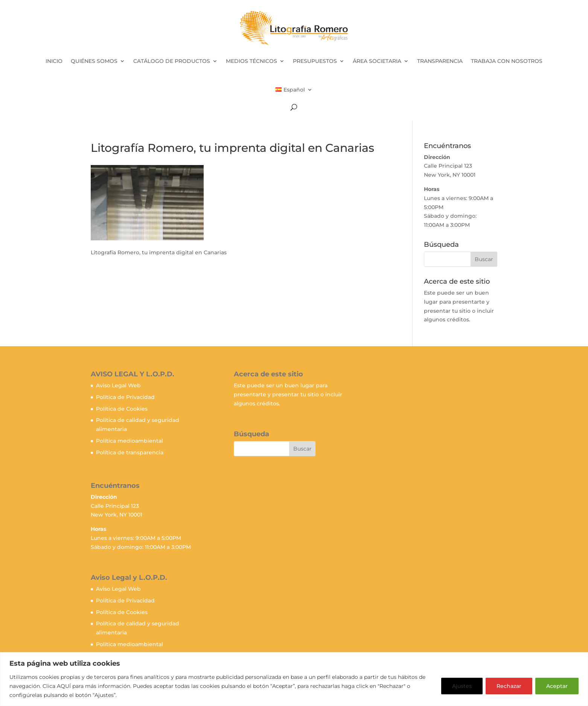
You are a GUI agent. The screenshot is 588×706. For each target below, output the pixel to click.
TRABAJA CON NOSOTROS (507, 61)
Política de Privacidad (125, 397)
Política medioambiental (129, 441)
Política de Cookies (122, 409)
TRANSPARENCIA (440, 61)
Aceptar (557, 686)
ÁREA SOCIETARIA (377, 61)
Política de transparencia (130, 452)
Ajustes (462, 686)
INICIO (54, 61)
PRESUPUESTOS (315, 61)
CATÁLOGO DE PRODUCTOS (172, 61)
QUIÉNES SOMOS (94, 61)
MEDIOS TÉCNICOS (251, 61)
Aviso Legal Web (118, 385)
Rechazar (509, 686)
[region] (294, 679)
